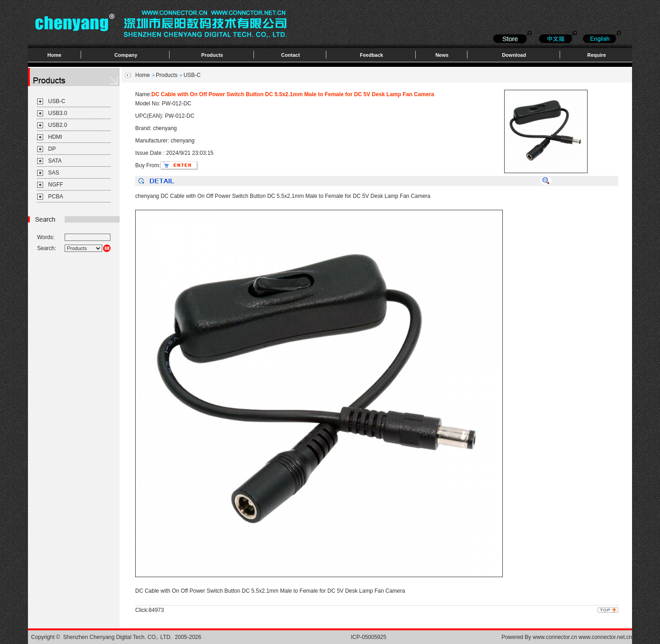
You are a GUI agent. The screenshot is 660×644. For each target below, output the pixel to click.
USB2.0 (58, 125)
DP (52, 149)
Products (212, 55)
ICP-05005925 (369, 637)
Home (54, 55)
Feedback (371, 55)
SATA (55, 161)
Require (597, 55)
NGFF (56, 185)
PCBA (56, 196)
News (442, 55)
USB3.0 (58, 113)
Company (126, 55)
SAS (54, 173)
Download (514, 55)
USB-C (57, 101)
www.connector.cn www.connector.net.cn (582, 637)
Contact (290, 55)
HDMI (55, 137)
